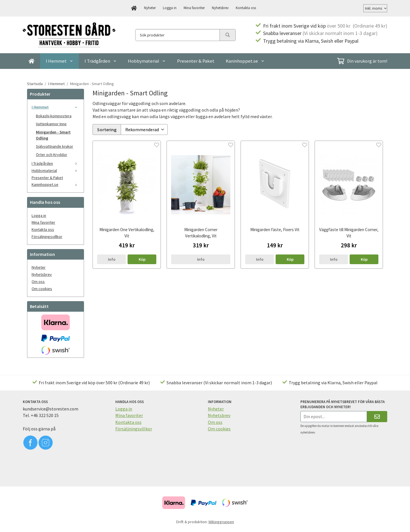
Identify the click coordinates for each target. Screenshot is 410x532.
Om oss (38, 282)
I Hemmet (60, 61)
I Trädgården (101, 61)
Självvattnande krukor (55, 146)
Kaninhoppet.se (245, 61)
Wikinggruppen (221, 522)
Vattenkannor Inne (51, 124)
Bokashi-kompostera (54, 116)
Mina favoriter (194, 8)
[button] (142, 258)
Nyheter (150, 8)
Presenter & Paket (196, 61)
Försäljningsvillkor (47, 237)
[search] (227, 35)
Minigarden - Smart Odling (53, 135)
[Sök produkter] (178, 35)
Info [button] (112, 258)
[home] (134, 8)
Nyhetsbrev (220, 8)
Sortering (107, 129)
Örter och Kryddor (52, 155)
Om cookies (42, 289)
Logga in (170, 8)
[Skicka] (377, 417)
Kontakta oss (246, 8)
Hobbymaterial (147, 61)
